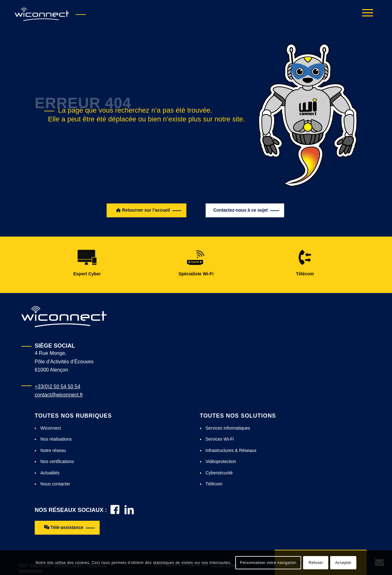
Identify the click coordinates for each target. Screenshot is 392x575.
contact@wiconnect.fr (59, 395)
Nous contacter (55, 484)
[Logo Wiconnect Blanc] (64, 317)
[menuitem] (366, 14)
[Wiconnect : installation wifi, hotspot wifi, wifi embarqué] (42, 14)
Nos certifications (57, 461)
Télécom (214, 484)
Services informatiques (228, 428)
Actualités (50, 473)
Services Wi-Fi (220, 439)
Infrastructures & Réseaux (231, 450)
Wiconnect (51, 428)
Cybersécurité (219, 473)
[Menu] (366, 14)
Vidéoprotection (221, 461)
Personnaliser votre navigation (268, 563)
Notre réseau (53, 450)
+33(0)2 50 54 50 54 (58, 387)
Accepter (343, 563)
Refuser (316, 563)
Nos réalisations (56, 439)
